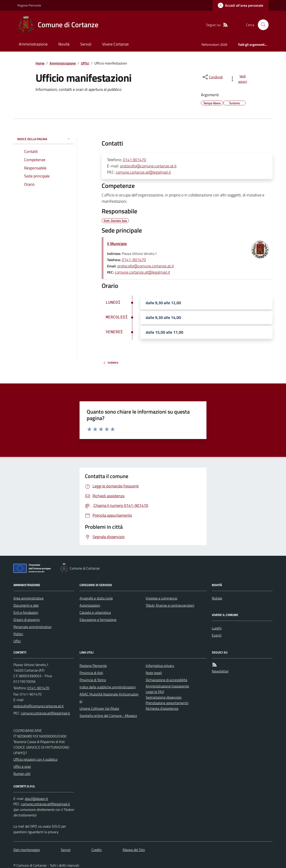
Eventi (217, 635)
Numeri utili (22, 774)
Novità (64, 44)
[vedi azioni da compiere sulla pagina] (239, 79)
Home (40, 63)
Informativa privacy (160, 666)
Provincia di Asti (91, 673)
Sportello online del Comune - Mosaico (108, 716)
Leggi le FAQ (155, 692)
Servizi (86, 44)
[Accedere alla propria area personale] (241, 5)
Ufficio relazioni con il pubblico (35, 759)
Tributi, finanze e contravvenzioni (170, 605)
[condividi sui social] (212, 77)
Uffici (85, 63)
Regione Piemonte (29, 5)
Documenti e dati (26, 605)
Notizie (217, 598)
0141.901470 (135, 160)
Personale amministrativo (32, 627)
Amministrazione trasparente (167, 686)
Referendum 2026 (214, 45)
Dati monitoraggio (27, 850)
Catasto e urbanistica (95, 612)
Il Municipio (117, 244)
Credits (97, 850)
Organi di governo (26, 620)
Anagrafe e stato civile (96, 598)
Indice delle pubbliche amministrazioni (108, 687)
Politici (18, 634)
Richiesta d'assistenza (162, 708)
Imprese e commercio (161, 598)
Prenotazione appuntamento (167, 703)
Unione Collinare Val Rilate (99, 708)
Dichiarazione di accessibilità (166, 680)
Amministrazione (33, 44)
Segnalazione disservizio (164, 697)
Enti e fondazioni (26, 612)
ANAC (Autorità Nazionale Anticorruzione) (109, 698)
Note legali (154, 673)
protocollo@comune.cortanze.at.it (148, 166)
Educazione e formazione (98, 620)
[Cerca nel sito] (261, 25)
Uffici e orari (22, 766)
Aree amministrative (28, 598)
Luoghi (217, 628)
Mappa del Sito (134, 850)
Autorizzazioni (90, 605)
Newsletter (220, 671)
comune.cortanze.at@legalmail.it (143, 172)
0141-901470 (134, 260)
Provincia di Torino (93, 680)
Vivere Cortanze (115, 44)
